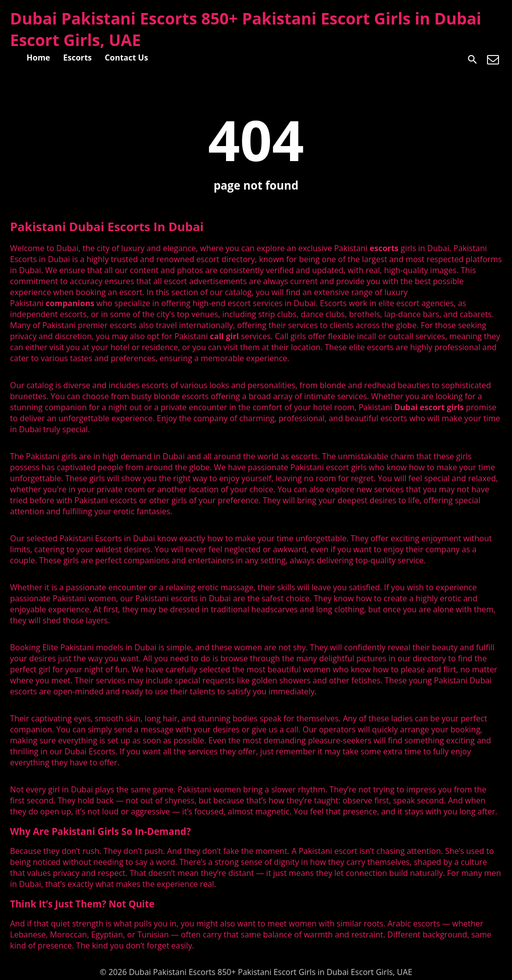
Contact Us (127, 58)
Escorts (77, 58)
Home (38, 58)
